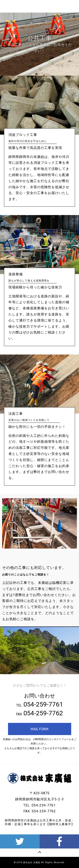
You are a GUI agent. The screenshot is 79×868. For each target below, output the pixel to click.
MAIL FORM (39, 729)
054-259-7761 (43, 704)
